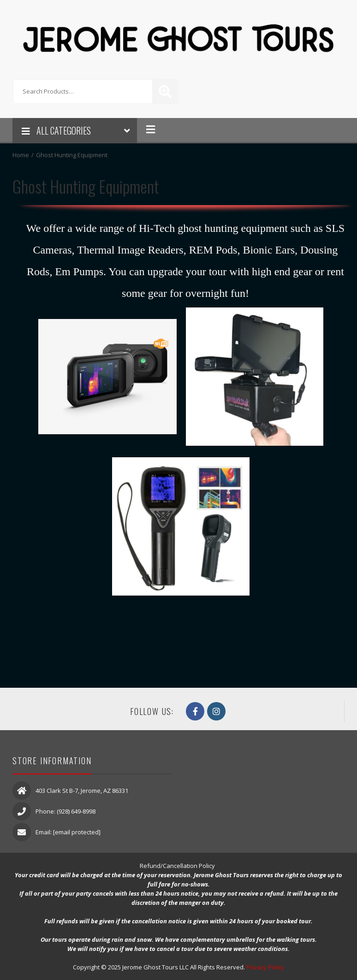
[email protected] (77, 832)
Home (21, 155)
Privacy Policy (265, 967)
